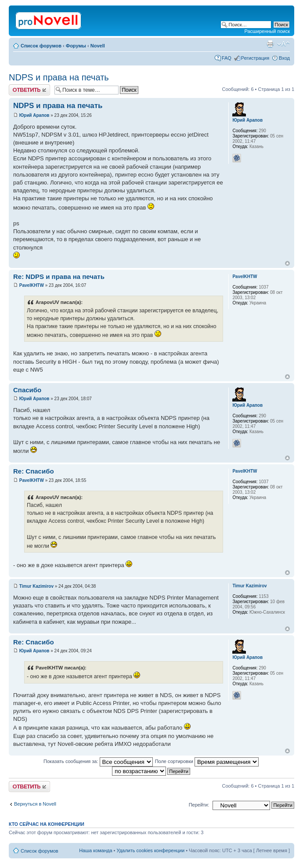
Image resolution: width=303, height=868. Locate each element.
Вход (284, 58)
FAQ (227, 58)
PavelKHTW (32, 285)
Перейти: (199, 805)
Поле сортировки (207, 761)
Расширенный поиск (267, 31)
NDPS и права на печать (59, 77)
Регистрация (255, 58)
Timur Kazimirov (36, 586)
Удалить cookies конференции (151, 850)
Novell (98, 46)
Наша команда (96, 850)
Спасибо (27, 390)
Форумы (76, 46)
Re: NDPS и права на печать (59, 277)
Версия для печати (270, 44)
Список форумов (41, 46)
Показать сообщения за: (98, 761)
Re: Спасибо (34, 471)
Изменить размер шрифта (283, 44)
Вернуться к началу (287, 263)
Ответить (29, 90)
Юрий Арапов (34, 115)
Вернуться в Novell (35, 804)
